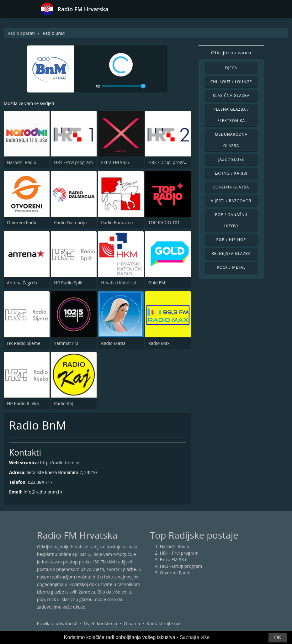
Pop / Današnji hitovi (231, 220)
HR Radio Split (68, 283)
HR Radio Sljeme (24, 343)
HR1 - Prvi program (73, 162)
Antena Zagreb (22, 283)
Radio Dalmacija (70, 222)
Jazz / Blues (231, 159)
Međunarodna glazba (231, 140)
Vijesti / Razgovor (231, 201)
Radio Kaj (63, 403)
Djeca (231, 68)
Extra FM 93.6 (115, 162)
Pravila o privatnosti (57, 623)
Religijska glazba (231, 253)
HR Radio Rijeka (23, 403)
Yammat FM (66, 343)
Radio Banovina (117, 222)
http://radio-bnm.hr (60, 463)
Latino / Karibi (231, 173)
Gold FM (157, 283)
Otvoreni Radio (22, 222)
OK (278, 638)
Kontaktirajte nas (164, 623)
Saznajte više (195, 637)
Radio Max (159, 343)
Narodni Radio (22, 162)
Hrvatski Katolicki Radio (125, 283)
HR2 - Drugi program (169, 162)
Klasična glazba (231, 95)
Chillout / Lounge (231, 82)
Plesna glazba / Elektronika (231, 115)
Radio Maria (113, 343)
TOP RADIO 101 (164, 222)
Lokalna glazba (231, 187)
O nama (132, 623)
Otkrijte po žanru (231, 52)
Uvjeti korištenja (101, 623)
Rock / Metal (231, 267)
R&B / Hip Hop (231, 240)
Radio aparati (21, 33)
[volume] (124, 86)
